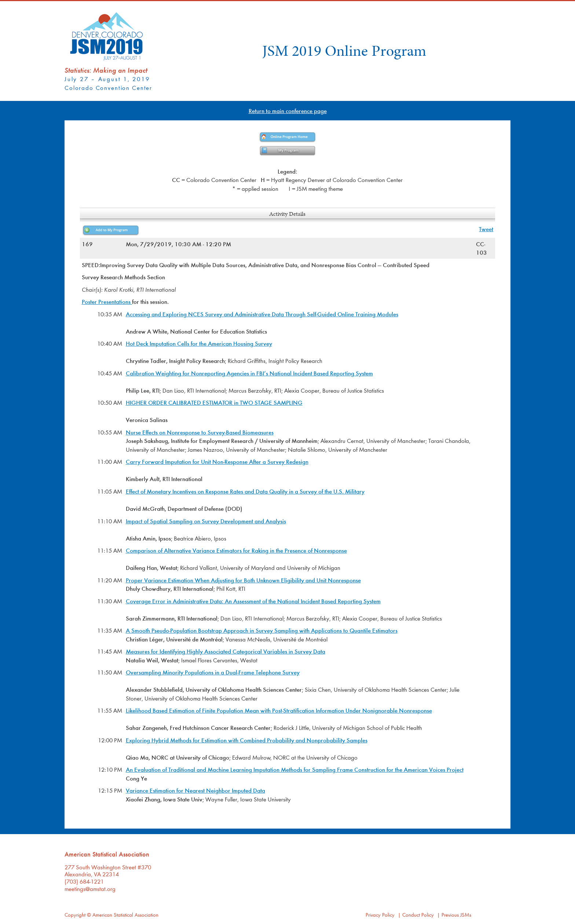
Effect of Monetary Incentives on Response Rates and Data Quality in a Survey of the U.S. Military (245, 491)
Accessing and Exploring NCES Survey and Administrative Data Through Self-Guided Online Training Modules (262, 314)
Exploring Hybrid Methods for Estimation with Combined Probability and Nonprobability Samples (247, 740)
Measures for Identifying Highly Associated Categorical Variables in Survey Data (226, 651)
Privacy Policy (380, 915)
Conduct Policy (418, 915)
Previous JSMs (456, 915)
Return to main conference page (288, 111)
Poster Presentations (107, 301)
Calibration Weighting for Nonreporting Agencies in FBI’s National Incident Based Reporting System (249, 373)
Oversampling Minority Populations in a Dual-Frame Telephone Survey (213, 672)
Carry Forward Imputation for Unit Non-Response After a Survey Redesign (217, 461)
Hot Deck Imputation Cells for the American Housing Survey (199, 343)
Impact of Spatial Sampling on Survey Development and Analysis (206, 521)
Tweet (486, 229)
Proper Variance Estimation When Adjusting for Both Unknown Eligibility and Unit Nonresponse (243, 580)
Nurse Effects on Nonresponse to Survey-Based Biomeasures (200, 432)
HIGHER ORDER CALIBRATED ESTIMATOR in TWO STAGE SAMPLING (214, 402)
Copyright (75, 915)
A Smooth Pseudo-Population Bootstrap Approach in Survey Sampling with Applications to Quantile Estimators (262, 630)
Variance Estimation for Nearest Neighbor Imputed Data (195, 790)
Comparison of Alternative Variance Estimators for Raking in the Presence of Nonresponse (236, 550)
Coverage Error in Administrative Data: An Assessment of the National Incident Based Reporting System (253, 601)
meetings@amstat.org (90, 889)
